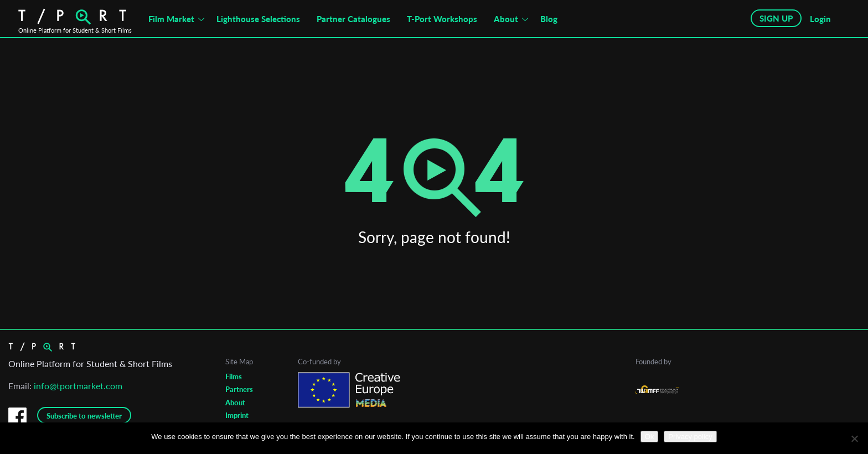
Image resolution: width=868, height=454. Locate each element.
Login (820, 19)
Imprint (237, 415)
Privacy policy (690, 437)
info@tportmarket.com (78, 386)
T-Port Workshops (442, 19)
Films (234, 376)
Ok (650, 437)
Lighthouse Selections (258, 19)
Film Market (171, 19)
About (506, 19)
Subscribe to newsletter (84, 416)
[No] (854, 438)
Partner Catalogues (353, 19)
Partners (239, 389)
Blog (549, 19)
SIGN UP (776, 18)
